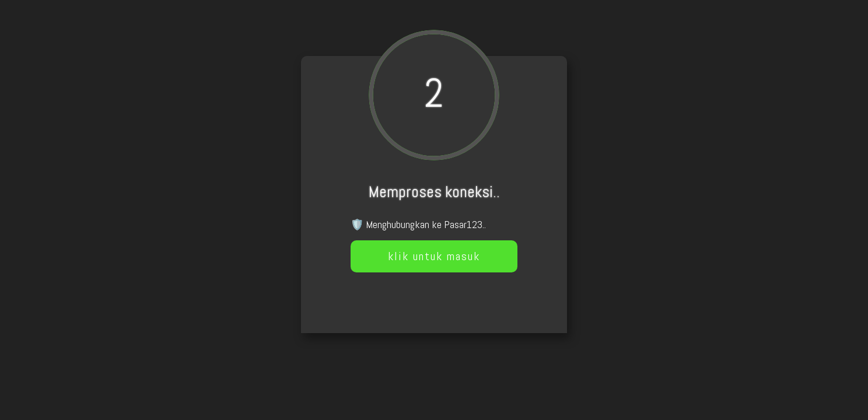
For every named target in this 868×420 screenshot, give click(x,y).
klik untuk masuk (434, 256)
